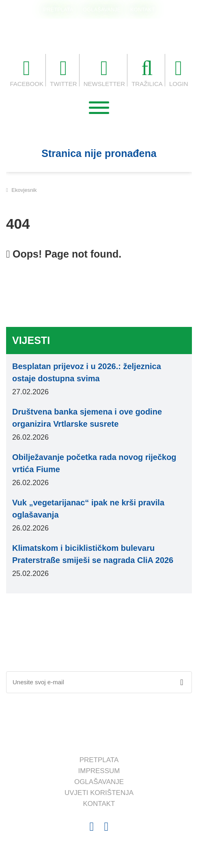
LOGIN (179, 73)
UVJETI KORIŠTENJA (99, 793)
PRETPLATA (58, 10)
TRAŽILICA (147, 73)
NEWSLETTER (104, 73)
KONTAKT (142, 10)
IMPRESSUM (99, 771)
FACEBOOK (27, 73)
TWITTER (63, 73)
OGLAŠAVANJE (102, 10)
